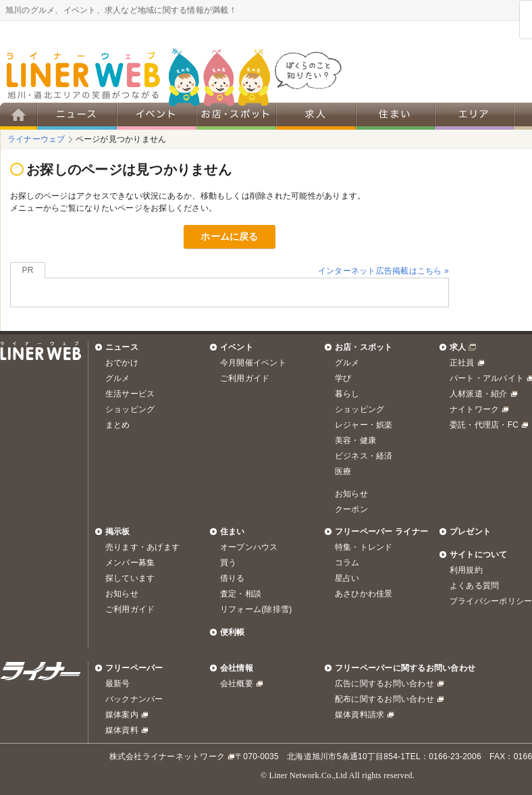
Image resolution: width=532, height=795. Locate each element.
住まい (233, 532)
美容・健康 (355, 440)
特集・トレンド (364, 547)
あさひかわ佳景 (364, 594)
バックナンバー (134, 699)
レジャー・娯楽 (364, 425)
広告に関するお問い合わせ (384, 684)
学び (343, 378)
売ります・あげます (142, 547)
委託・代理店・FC (484, 425)
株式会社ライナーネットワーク (167, 756)
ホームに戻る (229, 236)
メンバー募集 (130, 563)
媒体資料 (122, 730)
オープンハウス (249, 547)
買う (228, 563)
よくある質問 (474, 586)
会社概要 (237, 684)
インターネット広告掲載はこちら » (383, 271)
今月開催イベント (253, 363)
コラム (347, 563)
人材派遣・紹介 (479, 394)
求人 (458, 347)
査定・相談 (241, 594)
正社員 (462, 363)
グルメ (118, 378)
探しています (130, 578)
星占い (347, 578)
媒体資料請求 (360, 715)
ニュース (122, 347)
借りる (233, 578)
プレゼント (470, 532)
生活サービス (130, 394)
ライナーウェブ (36, 139)
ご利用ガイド (245, 378)
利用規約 (466, 570)
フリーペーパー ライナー (381, 532)
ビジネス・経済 (364, 456)
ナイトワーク (474, 409)
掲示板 (118, 532)
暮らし (347, 394)
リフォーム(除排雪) (256, 609)
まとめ (118, 425)
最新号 (118, 684)
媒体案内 (122, 715)
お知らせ (351, 494)
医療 (343, 471)
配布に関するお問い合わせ (384, 699)
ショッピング (130, 409)
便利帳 (233, 632)
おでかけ (122, 363)
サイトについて (479, 555)
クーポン (351, 509)
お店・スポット (364, 347)
